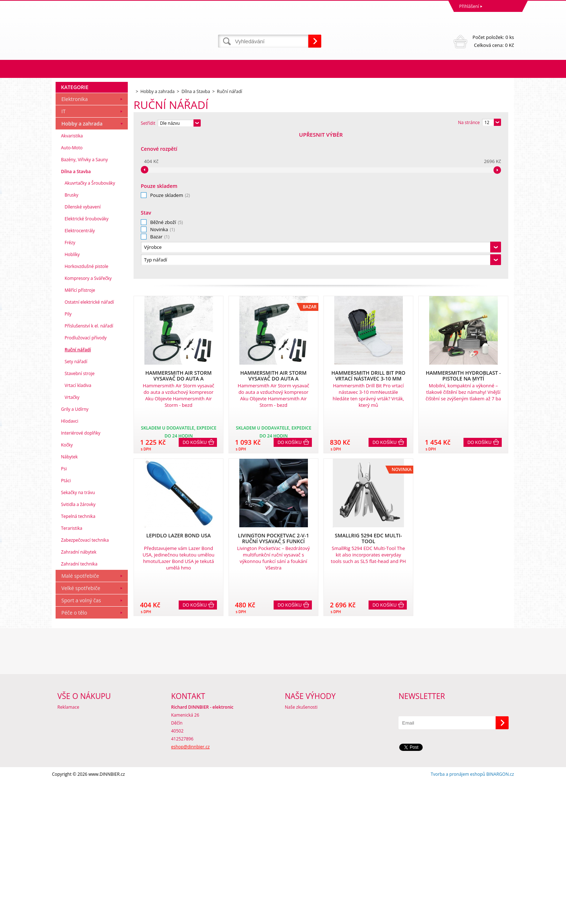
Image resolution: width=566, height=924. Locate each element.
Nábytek (69, 602)
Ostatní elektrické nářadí (89, 447)
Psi (64, 614)
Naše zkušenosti (301, 850)
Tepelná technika (78, 661)
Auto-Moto (72, 293)
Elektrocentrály (80, 376)
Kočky (67, 590)
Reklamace (68, 850)
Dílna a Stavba (76, 316)
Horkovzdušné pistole (86, 411)
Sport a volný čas (81, 745)
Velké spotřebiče (81, 733)
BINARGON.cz (500, 917)
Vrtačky (72, 542)
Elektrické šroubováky (87, 364)
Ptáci (66, 626)
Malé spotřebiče (80, 721)
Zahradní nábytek (79, 697)
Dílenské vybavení (83, 352)
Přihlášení (469, 6)
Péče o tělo (74, 758)
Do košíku (195, 298)
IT (64, 256)
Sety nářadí (76, 507)
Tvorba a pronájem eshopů (458, 917)
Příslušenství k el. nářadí (89, 471)
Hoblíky (72, 399)
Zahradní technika (79, 709)
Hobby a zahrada (82, 269)
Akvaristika (72, 281)
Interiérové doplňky (81, 578)
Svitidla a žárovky (78, 649)
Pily (68, 459)
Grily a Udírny (75, 554)
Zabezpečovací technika (85, 685)
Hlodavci (70, 566)
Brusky (71, 340)
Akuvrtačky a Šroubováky (90, 328)
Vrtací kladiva (78, 530)
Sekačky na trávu (78, 637)
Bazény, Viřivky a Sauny (84, 305)
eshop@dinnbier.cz (190, 889)
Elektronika (75, 244)
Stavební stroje (80, 518)
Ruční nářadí (78, 495)
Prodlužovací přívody (86, 483)
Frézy (70, 388)
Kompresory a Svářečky (88, 423)
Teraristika (72, 673)
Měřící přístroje (80, 435)
